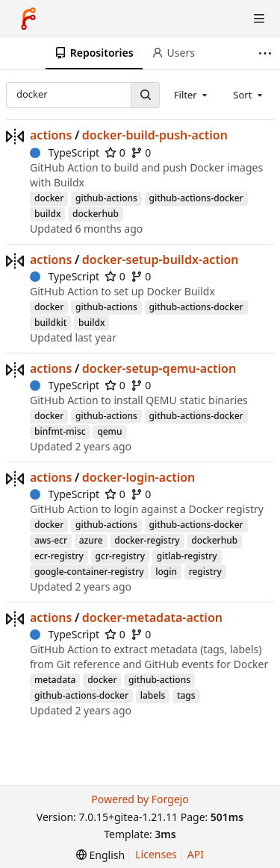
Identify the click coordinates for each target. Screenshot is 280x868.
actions (51, 135)
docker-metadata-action (152, 617)
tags (186, 695)
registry (205, 572)
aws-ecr (51, 540)
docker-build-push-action (155, 135)
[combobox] (192, 95)
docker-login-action (139, 477)
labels (153, 695)
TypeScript (65, 152)
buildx (47, 214)
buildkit (50, 323)
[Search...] (145, 95)
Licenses (156, 854)
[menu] (100, 855)
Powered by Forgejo (140, 799)
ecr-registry (59, 556)
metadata (55, 680)
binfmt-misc (60, 431)
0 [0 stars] (115, 152)
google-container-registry (89, 572)
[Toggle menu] (259, 19)
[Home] (28, 19)
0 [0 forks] (141, 152)
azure (91, 540)
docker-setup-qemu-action (159, 368)
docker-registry (147, 540)
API (196, 854)
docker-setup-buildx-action (161, 260)
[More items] (267, 53)
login (166, 572)
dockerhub (96, 214)
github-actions (106, 198)
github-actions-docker (196, 198)
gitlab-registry (187, 556)
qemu (109, 431)
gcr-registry (121, 556)
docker (49, 198)
